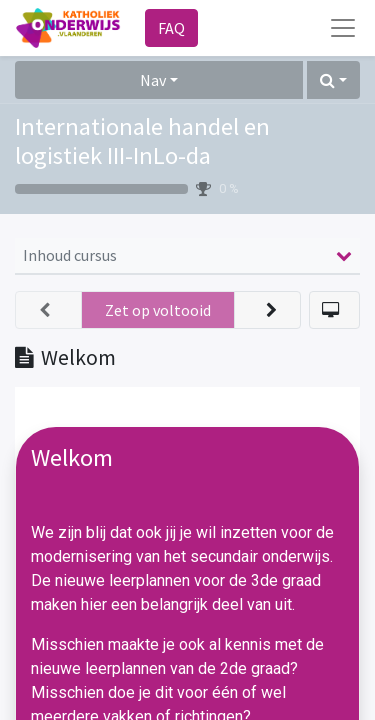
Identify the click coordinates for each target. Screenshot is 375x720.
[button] (333, 80)
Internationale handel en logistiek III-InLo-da (142, 141)
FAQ (171, 28)
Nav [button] (153, 80)
